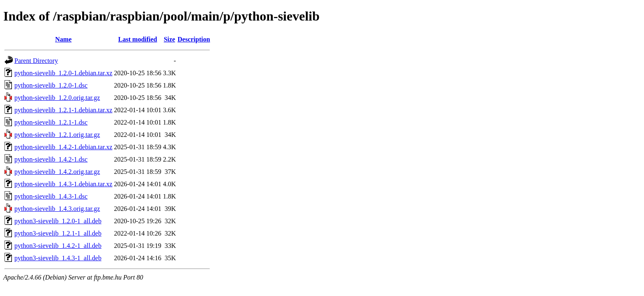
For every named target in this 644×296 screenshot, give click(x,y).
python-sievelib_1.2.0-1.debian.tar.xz (63, 73)
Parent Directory (36, 61)
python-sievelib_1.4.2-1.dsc (51, 159)
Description (194, 39)
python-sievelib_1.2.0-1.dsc (51, 85)
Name (63, 39)
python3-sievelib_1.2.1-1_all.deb (58, 233)
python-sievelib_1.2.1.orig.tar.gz (57, 135)
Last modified (138, 39)
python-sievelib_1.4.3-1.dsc (51, 196)
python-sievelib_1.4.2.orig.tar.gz (57, 172)
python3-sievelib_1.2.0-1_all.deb (58, 221)
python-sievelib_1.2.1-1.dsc (51, 122)
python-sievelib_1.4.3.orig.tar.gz (57, 209)
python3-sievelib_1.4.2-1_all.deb (58, 246)
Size (170, 39)
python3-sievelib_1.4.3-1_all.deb (58, 258)
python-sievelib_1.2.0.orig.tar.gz (57, 98)
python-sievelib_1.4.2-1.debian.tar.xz (63, 147)
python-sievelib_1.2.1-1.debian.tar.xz (63, 110)
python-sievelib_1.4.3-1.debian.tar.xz (63, 184)
